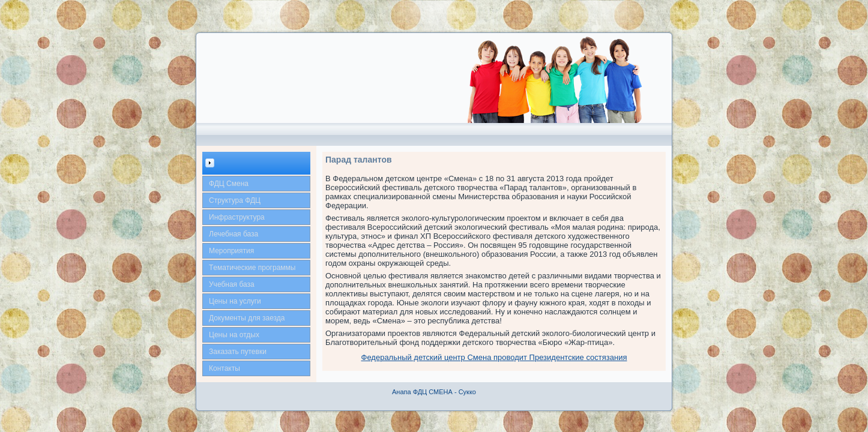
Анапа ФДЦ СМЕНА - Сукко (434, 392)
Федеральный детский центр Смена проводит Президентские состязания (494, 357)
